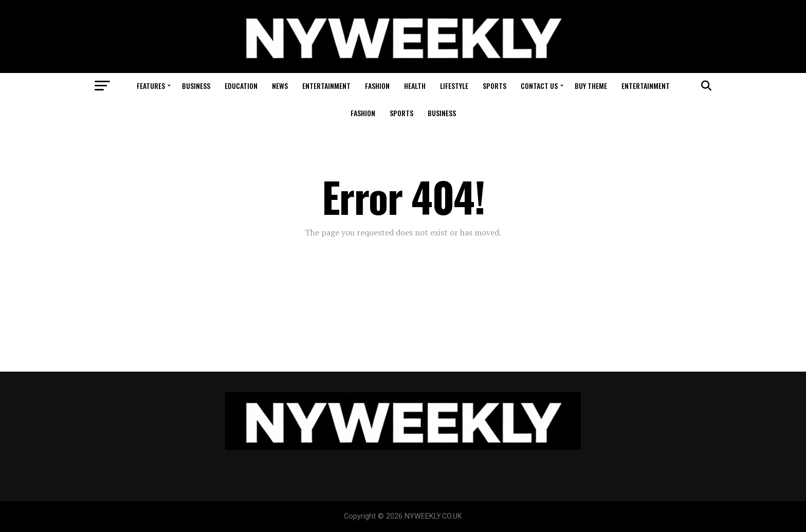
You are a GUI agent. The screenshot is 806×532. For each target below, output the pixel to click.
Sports (494, 86)
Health (415, 86)
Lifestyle (454, 86)
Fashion (377, 86)
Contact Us (539, 86)
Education (241, 86)
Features (151, 86)
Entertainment (326, 86)
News (280, 86)
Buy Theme (591, 86)
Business (196, 86)
